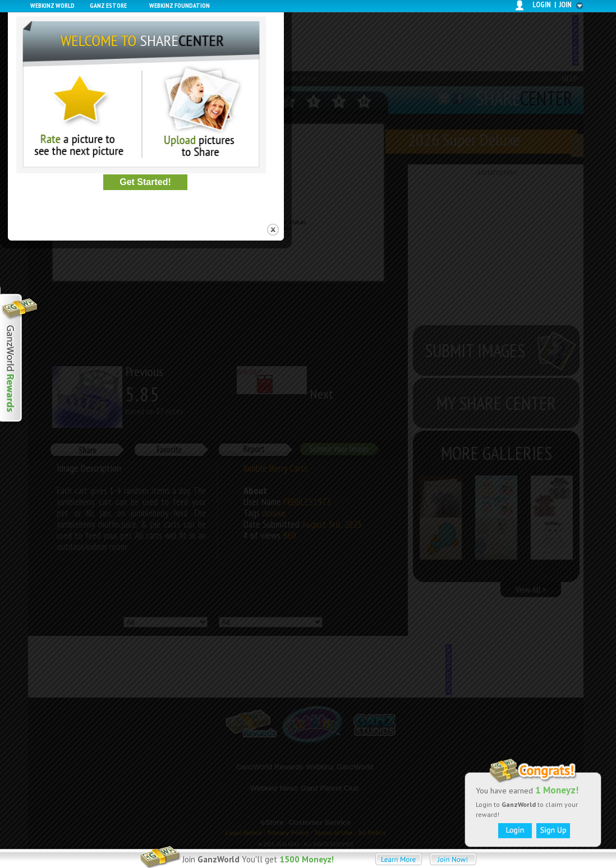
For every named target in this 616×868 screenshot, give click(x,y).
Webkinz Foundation (180, 5)
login (542, 5)
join (566, 5)
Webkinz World (52, 5)
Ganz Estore (108, 5)
